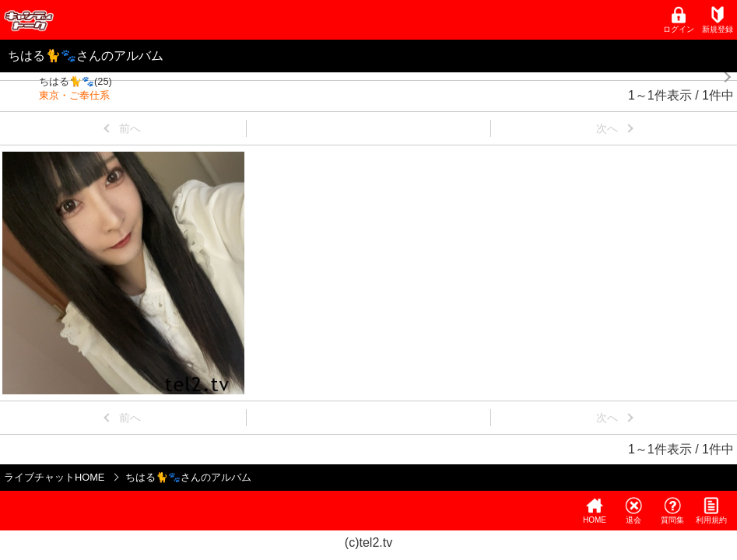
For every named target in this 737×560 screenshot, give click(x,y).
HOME (595, 511)
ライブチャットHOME (54, 477)
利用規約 (711, 511)
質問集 (672, 511)
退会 (633, 511)
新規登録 (718, 20)
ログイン (679, 20)
